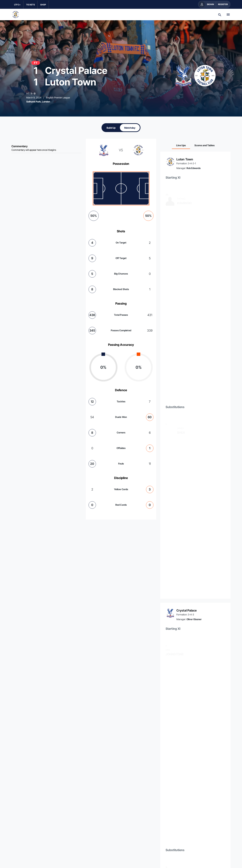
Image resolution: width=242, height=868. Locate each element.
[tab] (111, 128)
